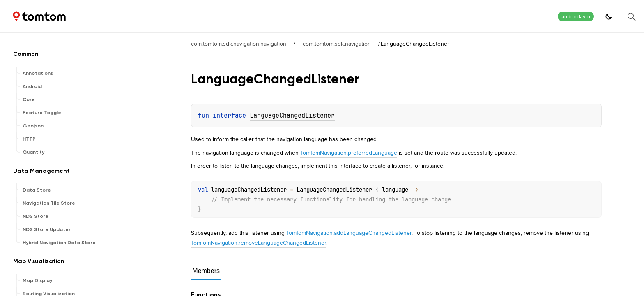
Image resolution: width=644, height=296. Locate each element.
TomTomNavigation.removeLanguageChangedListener (259, 243)
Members (206, 271)
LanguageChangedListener (292, 116)
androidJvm (576, 17)
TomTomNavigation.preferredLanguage (349, 153)
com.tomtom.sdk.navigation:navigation (239, 44)
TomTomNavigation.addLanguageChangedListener (349, 233)
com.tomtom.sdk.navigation (337, 44)
